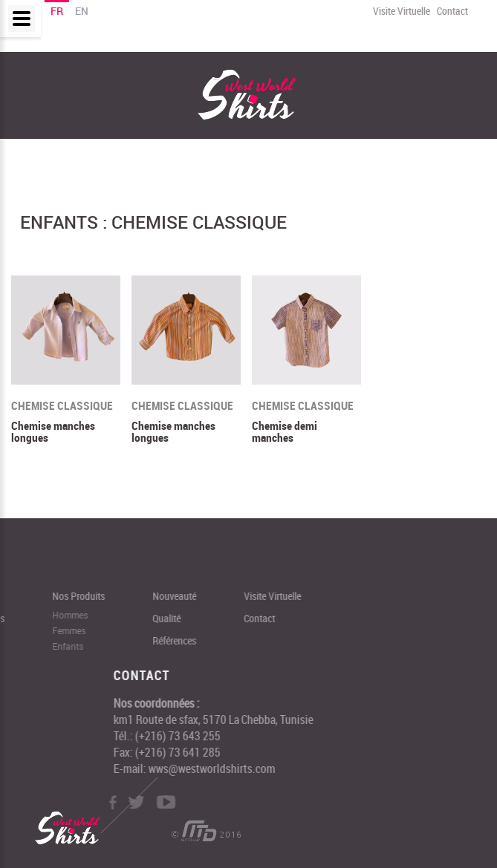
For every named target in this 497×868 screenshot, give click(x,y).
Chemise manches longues (53, 432)
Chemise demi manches (285, 432)
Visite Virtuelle (401, 11)
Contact (452, 11)
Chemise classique (62, 406)
